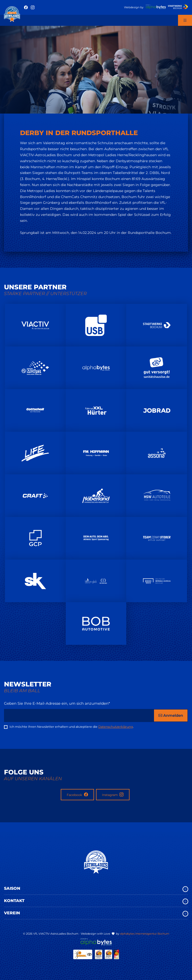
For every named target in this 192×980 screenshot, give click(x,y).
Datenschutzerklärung (116, 727)
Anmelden (171, 715)
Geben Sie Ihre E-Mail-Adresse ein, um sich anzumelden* (57, 703)
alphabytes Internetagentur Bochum (145, 934)
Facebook (77, 795)
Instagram (113, 795)
